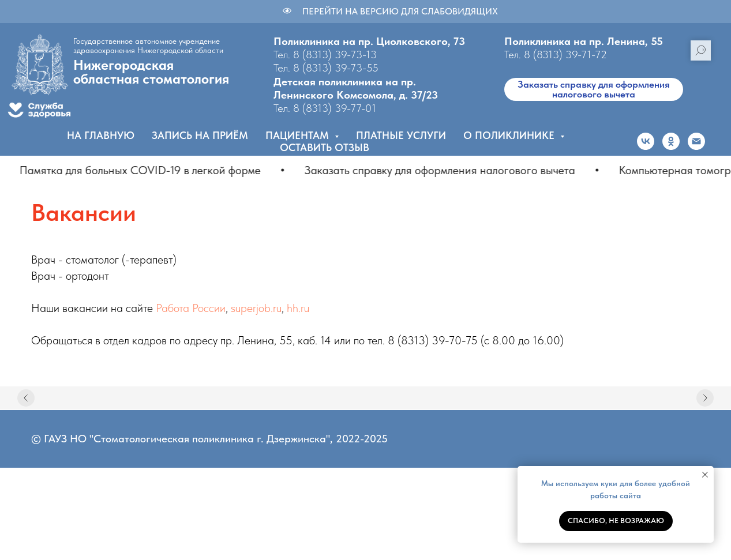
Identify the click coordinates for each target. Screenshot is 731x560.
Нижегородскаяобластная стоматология (151, 72)
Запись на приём (200, 135)
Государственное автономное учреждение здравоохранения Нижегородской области (148, 46)
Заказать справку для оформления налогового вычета (594, 89)
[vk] (646, 141)
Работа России (191, 308)
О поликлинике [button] (510, 135)
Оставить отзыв (325, 147)
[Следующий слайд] (705, 398)
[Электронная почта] (696, 141)
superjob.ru (256, 308)
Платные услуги (401, 135)
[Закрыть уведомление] (705, 475)
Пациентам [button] (299, 135)
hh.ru (298, 308)
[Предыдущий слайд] (26, 398)
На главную (101, 135)
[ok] (671, 141)
